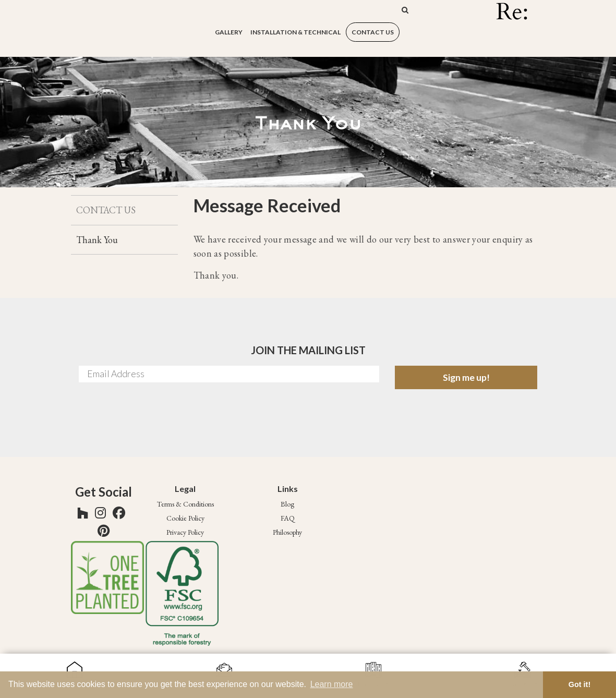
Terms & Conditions (185, 504)
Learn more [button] (332, 684)
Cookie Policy (185, 518)
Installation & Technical (295, 32)
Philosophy (287, 532)
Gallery (229, 32)
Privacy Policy (185, 532)
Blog (287, 504)
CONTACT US (373, 32)
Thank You (97, 240)
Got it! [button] (579, 684)
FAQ (288, 518)
